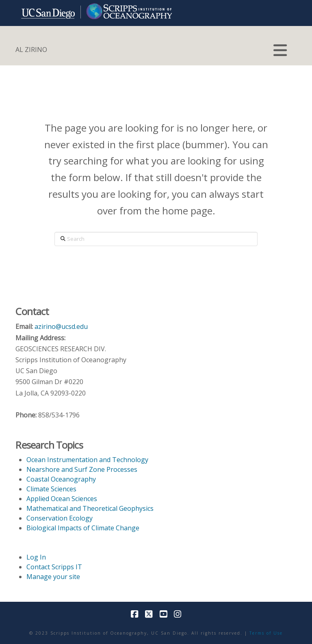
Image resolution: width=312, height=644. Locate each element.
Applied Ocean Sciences (62, 499)
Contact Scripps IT (54, 567)
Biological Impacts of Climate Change (83, 528)
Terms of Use (266, 633)
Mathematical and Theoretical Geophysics (90, 508)
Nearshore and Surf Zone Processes (82, 469)
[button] (280, 50)
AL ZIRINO (31, 50)
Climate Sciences (51, 489)
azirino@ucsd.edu (61, 326)
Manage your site (53, 577)
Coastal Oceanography (61, 479)
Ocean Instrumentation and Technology (87, 460)
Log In (36, 557)
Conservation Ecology (60, 518)
